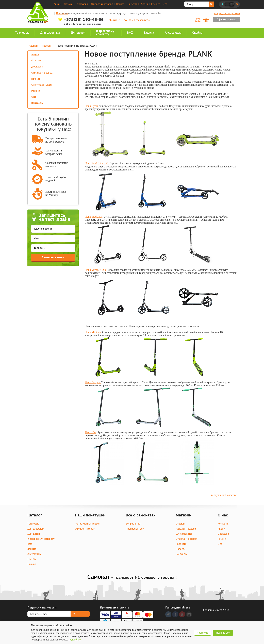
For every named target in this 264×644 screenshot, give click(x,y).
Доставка (82, 4)
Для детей (34, 534)
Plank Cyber (91, 106)
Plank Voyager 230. (96, 270)
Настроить (203, 633)
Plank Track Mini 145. (97, 163)
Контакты (62, 13)
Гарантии (181, 544)
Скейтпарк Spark (138, 4)
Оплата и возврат (102, 4)
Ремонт (155, 4)
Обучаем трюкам (85, 529)
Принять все (223, 633)
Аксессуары (34, 554)
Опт (165, 4)
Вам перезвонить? (139, 20)
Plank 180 (90, 432)
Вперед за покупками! (227, 13)
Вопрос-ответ (134, 524)
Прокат (120, 4)
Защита (32, 549)
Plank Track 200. (94, 217)
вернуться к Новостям (224, 495)
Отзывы (69, 4)
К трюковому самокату (41, 539)
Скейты (32, 559)
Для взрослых (36, 529)
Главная (32, 46)
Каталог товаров (186, 529)
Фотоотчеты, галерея (87, 524)
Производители (135, 529)
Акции (57, 4)
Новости (47, 46)
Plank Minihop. (93, 332)
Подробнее (75, 640)
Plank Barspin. (93, 382)
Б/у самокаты (184, 534)
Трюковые (33, 524)
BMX (30, 544)
